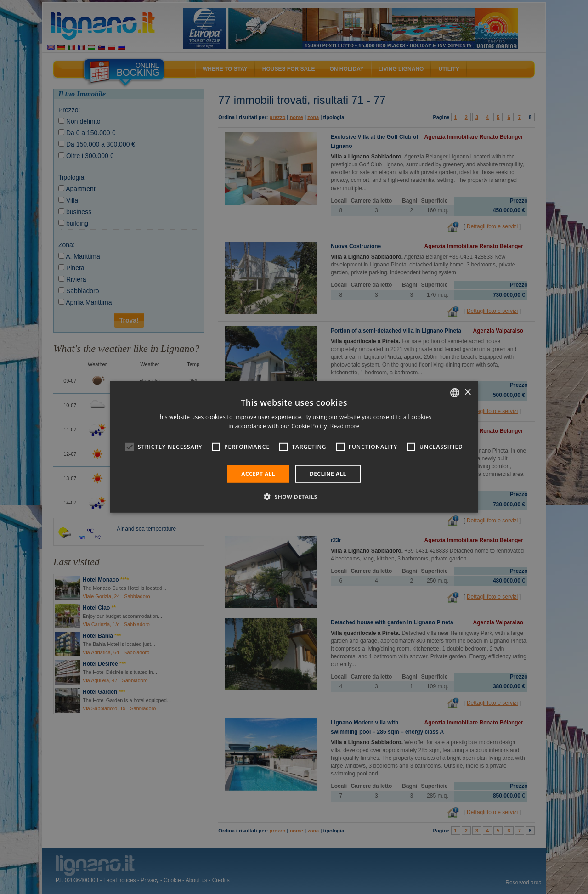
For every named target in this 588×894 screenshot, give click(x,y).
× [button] (467, 392)
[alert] (294, 447)
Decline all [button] (328, 474)
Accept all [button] (258, 474)
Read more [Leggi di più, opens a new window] (345, 426)
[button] (294, 497)
